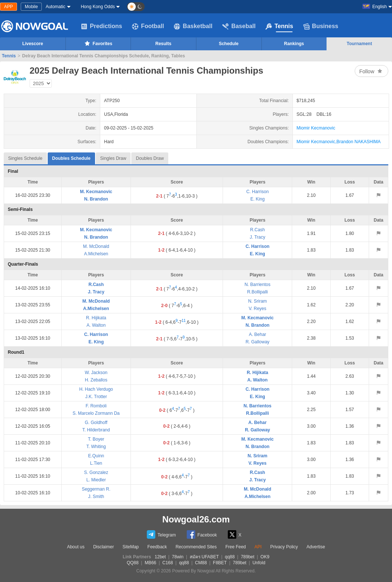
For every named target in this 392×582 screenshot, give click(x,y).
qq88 (230, 557)
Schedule (229, 44)
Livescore (33, 44)
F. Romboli (96, 406)
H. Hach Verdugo (96, 389)
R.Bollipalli (257, 292)
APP (9, 7)
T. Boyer (96, 439)
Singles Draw (113, 158)
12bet (160, 557)
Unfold (259, 563)
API (258, 547)
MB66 (150, 563)
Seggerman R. (96, 489)
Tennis (279, 26)
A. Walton (96, 325)
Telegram (161, 534)
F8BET (220, 563)
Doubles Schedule (71, 157)
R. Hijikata (96, 318)
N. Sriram (258, 301)
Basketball (193, 26)
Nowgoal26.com (196, 519)
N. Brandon (96, 199)
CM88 (201, 563)
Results (163, 44)
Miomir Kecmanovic (316, 128)
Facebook (202, 534)
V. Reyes (257, 309)
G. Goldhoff (96, 423)
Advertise (316, 547)
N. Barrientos (257, 285)
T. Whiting (96, 447)
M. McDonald (96, 246)
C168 (168, 563)
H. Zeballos (96, 380)
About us (76, 547)
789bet (248, 557)
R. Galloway (258, 342)
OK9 (265, 557)
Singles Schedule (25, 158)
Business (321, 26)
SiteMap (131, 547)
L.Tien (96, 463)
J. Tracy (257, 237)
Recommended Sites (196, 547)
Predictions (102, 26)
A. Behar (258, 334)
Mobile (31, 7)
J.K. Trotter (96, 397)
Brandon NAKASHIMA (359, 142)
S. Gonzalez (96, 472)
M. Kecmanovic (96, 192)
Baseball (239, 26)
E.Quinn (96, 456)
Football (148, 26)
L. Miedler (96, 480)
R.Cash (257, 230)
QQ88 (133, 563)
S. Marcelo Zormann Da (96, 413)
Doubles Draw (150, 158)
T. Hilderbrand (96, 430)
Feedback (157, 547)
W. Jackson (96, 373)
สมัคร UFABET (204, 557)
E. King (258, 199)
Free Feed (235, 547)
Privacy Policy (284, 547)
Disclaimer (104, 547)
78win (178, 557)
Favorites (98, 43)
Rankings (294, 44)
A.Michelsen (96, 254)
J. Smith (96, 497)
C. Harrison (258, 192)
